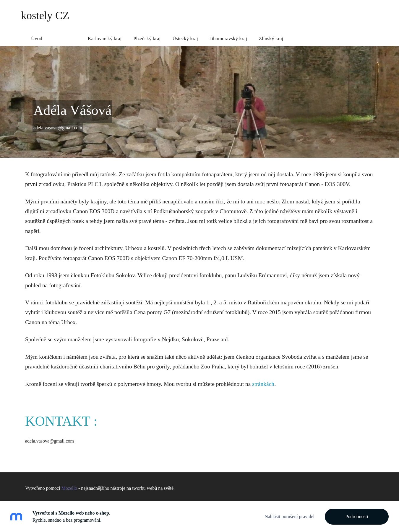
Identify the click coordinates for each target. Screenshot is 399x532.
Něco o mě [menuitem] (65, 36)
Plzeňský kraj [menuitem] (147, 36)
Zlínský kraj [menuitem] (271, 36)
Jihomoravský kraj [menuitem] (228, 36)
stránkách (263, 381)
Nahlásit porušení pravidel (289, 517)
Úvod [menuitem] (37, 36)
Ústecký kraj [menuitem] (185, 36)
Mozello (69, 486)
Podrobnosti (357, 517)
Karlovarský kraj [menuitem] (104, 36)
